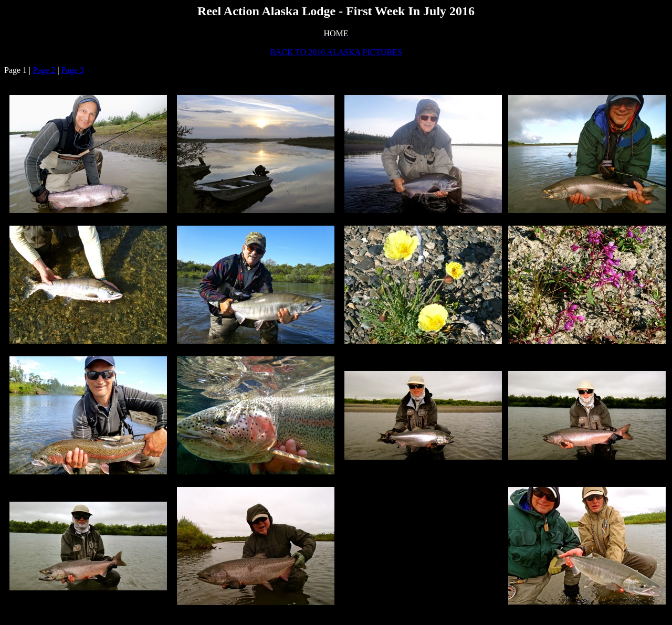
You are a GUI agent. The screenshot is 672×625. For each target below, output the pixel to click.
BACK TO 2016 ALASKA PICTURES (336, 52)
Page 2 (44, 70)
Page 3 (73, 70)
